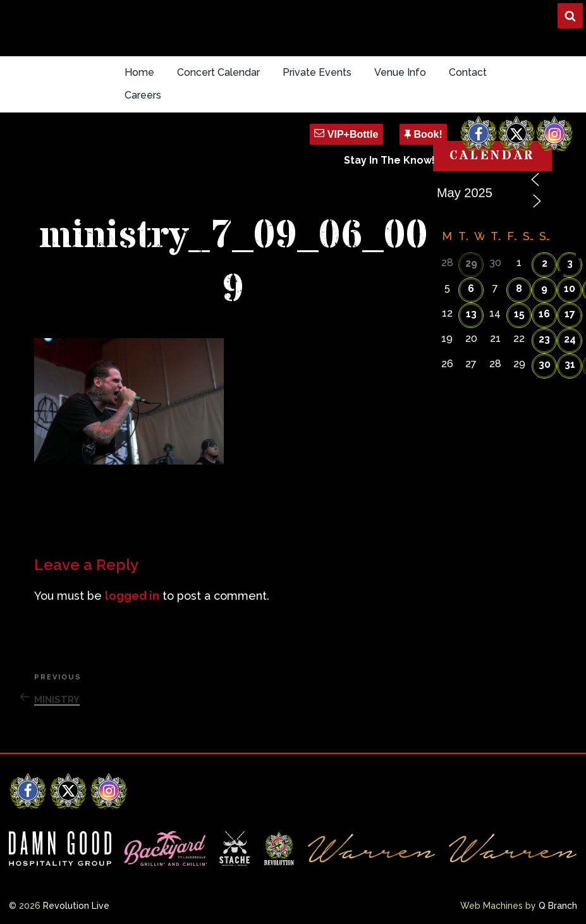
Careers (143, 95)
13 (471, 314)
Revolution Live (76, 906)
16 (544, 314)
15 (519, 314)
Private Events (317, 72)
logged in (132, 596)
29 (471, 263)
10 (570, 289)
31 (570, 364)
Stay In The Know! (389, 160)
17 (570, 314)
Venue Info (400, 72)
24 (570, 339)
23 (544, 339)
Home (139, 72)
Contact (468, 72)
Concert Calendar (218, 72)
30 (545, 364)
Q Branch (558, 906)
